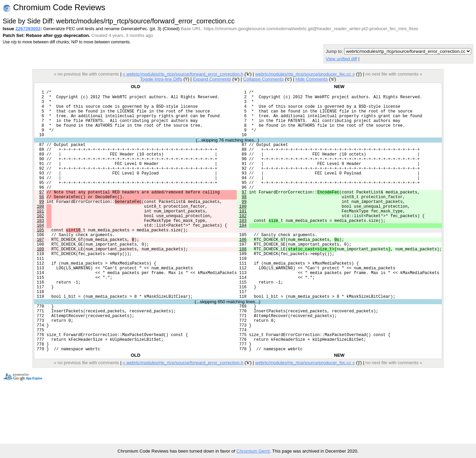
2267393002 (28, 29)
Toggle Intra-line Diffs (161, 79)
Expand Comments (212, 79)
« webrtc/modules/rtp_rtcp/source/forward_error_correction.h (183, 74)
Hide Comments (312, 79)
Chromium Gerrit (253, 451)
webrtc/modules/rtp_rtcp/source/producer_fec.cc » (305, 74)
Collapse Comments (263, 79)
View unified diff (341, 59)
